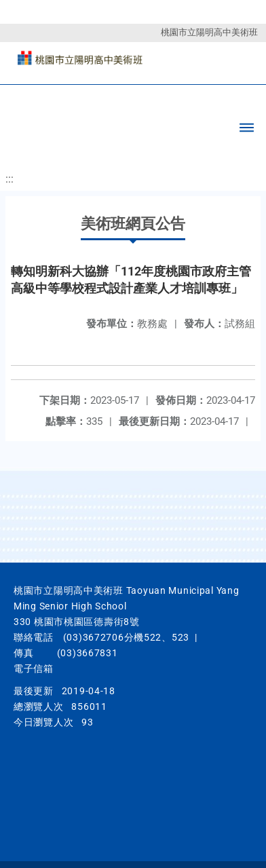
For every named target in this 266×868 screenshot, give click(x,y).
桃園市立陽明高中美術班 (209, 32)
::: (9, 179)
